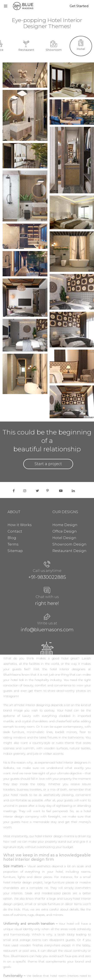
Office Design (65, 531)
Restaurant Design (69, 551)
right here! (47, 603)
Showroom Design (69, 544)
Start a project (48, 464)
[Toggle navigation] (6, 5)
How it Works (20, 525)
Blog (12, 538)
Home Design (65, 525)
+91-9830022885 (47, 577)
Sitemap (15, 551)
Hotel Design (64, 538)
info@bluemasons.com (47, 630)
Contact (15, 531)
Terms (13, 544)
